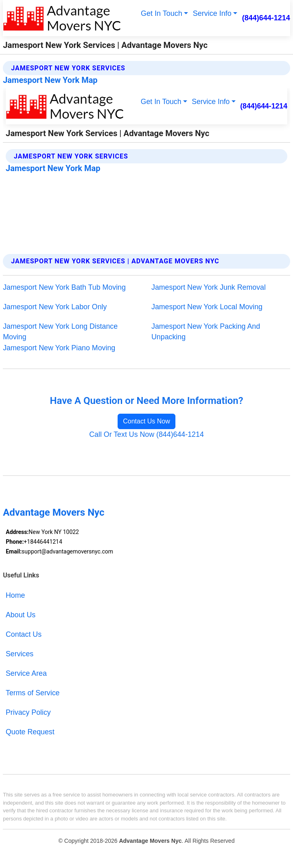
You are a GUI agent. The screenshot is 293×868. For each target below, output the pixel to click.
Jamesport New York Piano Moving (59, 348)
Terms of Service (33, 693)
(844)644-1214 (266, 18)
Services (20, 654)
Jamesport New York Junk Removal (209, 287)
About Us (21, 615)
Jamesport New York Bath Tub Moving (64, 287)
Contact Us (24, 634)
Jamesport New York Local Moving (207, 307)
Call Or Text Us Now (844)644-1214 (146, 434)
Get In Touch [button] (162, 13)
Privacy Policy (28, 712)
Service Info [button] (212, 13)
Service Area (26, 673)
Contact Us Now (146, 421)
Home (15, 595)
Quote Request (30, 732)
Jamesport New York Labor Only (55, 307)
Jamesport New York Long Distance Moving (60, 332)
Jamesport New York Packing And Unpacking (206, 332)
